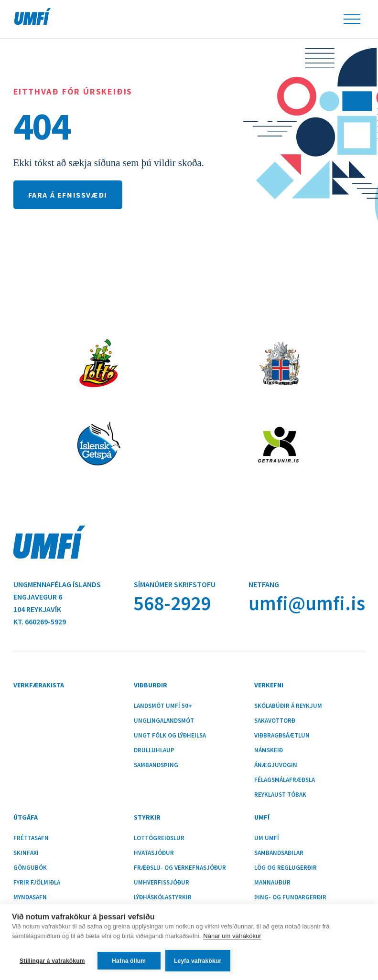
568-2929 (172, 603)
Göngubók (30, 868)
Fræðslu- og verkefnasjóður (180, 868)
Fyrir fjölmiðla (37, 883)
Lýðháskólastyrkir (163, 897)
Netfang (264, 584)
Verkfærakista (39, 685)
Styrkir (147, 817)
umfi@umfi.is (307, 603)
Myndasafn (30, 897)
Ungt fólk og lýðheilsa (170, 736)
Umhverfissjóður (162, 883)
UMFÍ (32, 16)
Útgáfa (26, 817)
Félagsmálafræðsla (285, 780)
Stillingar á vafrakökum (52, 961)
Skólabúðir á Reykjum (288, 706)
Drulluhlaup (154, 750)
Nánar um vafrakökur (232, 936)
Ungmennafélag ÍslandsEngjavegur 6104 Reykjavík (57, 597)
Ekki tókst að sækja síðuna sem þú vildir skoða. (109, 163)
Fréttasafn (31, 838)
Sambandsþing (156, 765)
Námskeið (269, 750)
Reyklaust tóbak (280, 795)
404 (42, 126)
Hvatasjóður (154, 853)
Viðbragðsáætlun (282, 736)
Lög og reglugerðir (286, 868)
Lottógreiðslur (159, 838)
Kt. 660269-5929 (40, 622)
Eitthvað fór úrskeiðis (73, 91)
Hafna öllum (129, 961)
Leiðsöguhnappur (352, 19)
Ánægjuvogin (276, 765)
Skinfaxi (26, 853)
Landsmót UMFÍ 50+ (163, 706)
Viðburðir (151, 685)
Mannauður (272, 883)
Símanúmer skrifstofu (175, 584)
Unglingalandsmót (164, 721)
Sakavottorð (275, 721)
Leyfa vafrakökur (198, 961)
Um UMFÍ (267, 838)
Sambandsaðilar (279, 853)
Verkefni (269, 685)
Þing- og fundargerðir (290, 897)
